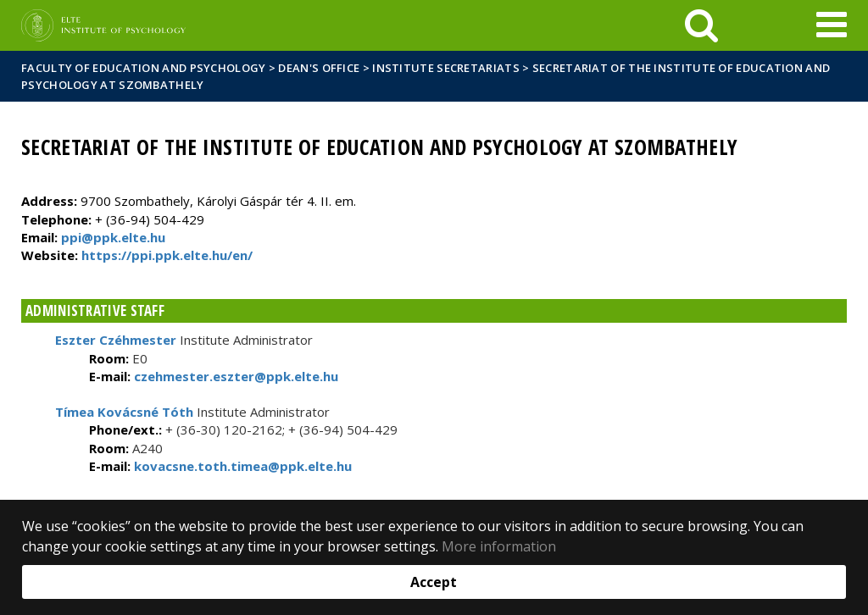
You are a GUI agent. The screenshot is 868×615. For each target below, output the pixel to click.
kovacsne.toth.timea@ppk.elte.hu (241, 466)
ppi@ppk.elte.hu (113, 237)
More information (499, 546)
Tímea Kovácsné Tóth (124, 412)
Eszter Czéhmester (116, 340)
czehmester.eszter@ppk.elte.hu (234, 376)
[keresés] (701, 25)
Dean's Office (319, 68)
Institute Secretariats (446, 68)
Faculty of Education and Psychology (144, 68)
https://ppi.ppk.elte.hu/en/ (167, 255)
